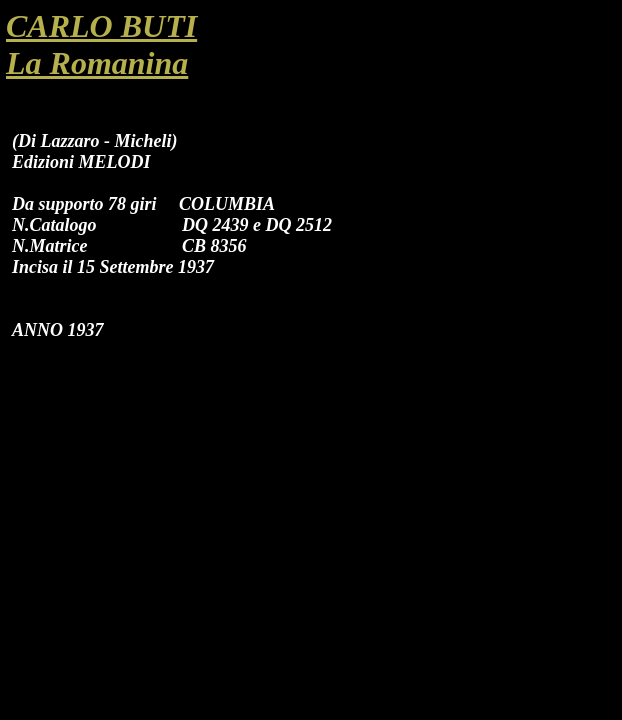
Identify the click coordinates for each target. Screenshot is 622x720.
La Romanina (97, 63)
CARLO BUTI (101, 26)
